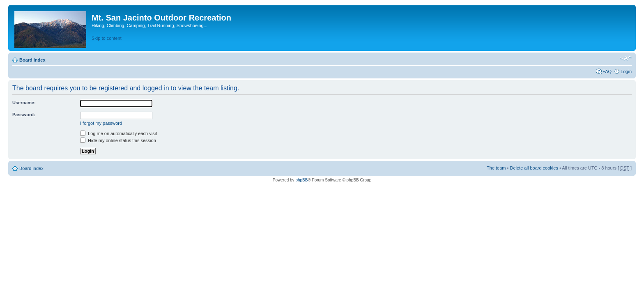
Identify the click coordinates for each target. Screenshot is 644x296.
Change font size (626, 58)
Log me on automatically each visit (118, 133)
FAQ (607, 71)
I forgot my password (101, 123)
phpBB (301, 180)
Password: (24, 115)
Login (626, 71)
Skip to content (107, 38)
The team (496, 168)
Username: (24, 103)
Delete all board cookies (534, 168)
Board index (32, 60)
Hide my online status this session (118, 140)
